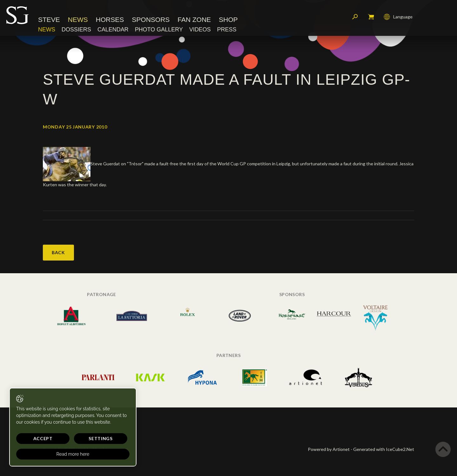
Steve (49, 20)
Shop (228, 20)
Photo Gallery (159, 30)
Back (58, 252)
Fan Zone (194, 20)
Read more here (61, 454)
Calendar (113, 30)
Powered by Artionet (329, 449)
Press (227, 30)
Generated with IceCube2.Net (384, 449)
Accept (37, 438)
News (78, 20)
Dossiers (76, 30)
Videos (200, 30)
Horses (110, 20)
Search (355, 17)
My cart (371, 17)
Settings (83, 438)
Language (398, 17)
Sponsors (151, 20)
